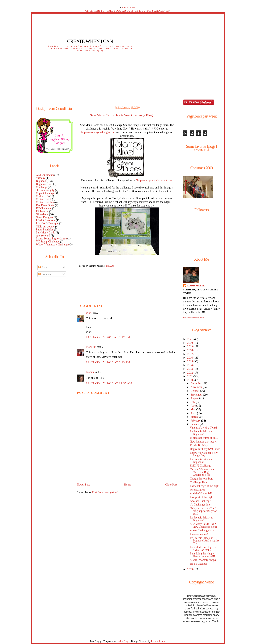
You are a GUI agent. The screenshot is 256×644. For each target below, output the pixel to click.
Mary (89, 313)
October (195, 391)
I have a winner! (199, 534)
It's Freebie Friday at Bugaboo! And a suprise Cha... (205, 541)
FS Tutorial (42, 211)
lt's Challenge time (200, 505)
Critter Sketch (44, 199)
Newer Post (83, 485)
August (195, 398)
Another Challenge (200, 501)
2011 (190, 376)
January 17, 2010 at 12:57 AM (109, 383)
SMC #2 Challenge (200, 466)
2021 (190, 339)
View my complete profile (194, 318)
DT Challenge (44, 208)
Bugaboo (41, 181)
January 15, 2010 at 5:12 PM (108, 337)
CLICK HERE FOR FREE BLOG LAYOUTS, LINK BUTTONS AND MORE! (127, 11)
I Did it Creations (46, 220)
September (197, 395)
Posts (43, 267)
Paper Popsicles (45, 230)
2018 (190, 350)
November (197, 387)
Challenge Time (199, 482)
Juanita (90, 372)
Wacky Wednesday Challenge (52, 245)
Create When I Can (90, 41)
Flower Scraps (158, 641)
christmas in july (45, 190)
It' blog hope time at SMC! (204, 438)
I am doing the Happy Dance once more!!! (202, 555)
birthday (41, 178)
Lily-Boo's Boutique (47, 223)
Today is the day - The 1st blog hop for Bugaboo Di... (204, 511)
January (195, 424)
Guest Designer (44, 217)
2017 (190, 354)
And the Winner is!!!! (202, 493)
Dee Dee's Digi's (45, 205)
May (193, 409)
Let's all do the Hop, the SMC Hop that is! (203, 549)
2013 (190, 369)
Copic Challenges (46, 193)
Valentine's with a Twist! (203, 428)
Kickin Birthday (199, 445)
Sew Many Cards (45, 233)
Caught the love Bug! (202, 479)
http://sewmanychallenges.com (98, 132)
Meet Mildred (197, 490)
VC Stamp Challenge (48, 242)
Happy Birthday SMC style (205, 449)
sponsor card (43, 236)
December (197, 383)
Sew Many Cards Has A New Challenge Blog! (122, 115)
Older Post (171, 485)
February (196, 421)
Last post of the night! (202, 497)
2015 (190, 361)
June (193, 406)
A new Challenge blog (202, 530)
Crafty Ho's (42, 196)
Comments (46, 274)
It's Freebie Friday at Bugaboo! (201, 433)
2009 (190, 569)
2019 (190, 346)
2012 (190, 373)
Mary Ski (91, 347)
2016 (190, 358)
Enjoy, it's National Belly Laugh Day (204, 454)
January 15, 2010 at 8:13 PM (108, 362)
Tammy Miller (196, 286)
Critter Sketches (45, 202)
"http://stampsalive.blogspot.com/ (155, 180)
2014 (190, 365)
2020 (190, 343)
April (194, 413)
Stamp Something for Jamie (51, 239)
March (194, 417)
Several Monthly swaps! (203, 560)
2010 (190, 380)
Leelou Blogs (129, 7)
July (193, 402)
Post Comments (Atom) (105, 492)
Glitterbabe (42, 214)
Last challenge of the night (204, 486)
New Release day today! (203, 442)
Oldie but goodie (45, 227)
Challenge (42, 187)
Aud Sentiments (45, 175)
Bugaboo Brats (44, 184)
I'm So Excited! (198, 564)
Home (128, 485)
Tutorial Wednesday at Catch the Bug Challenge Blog (202, 472)
